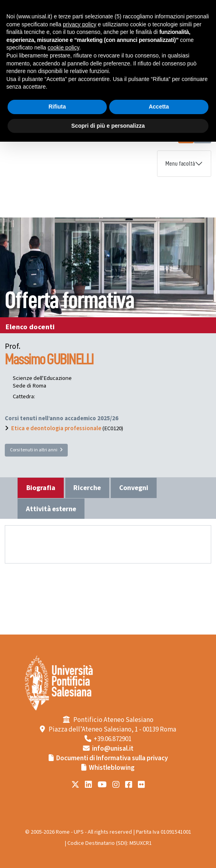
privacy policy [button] (80, 24)
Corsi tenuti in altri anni (36, 450)
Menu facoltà (180, 164)
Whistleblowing (112, 768)
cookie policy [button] (64, 47)
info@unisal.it (113, 749)
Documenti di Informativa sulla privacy (112, 758)
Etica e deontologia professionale (56, 428)
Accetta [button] (159, 107)
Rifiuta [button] (57, 107)
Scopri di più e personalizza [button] (108, 126)
